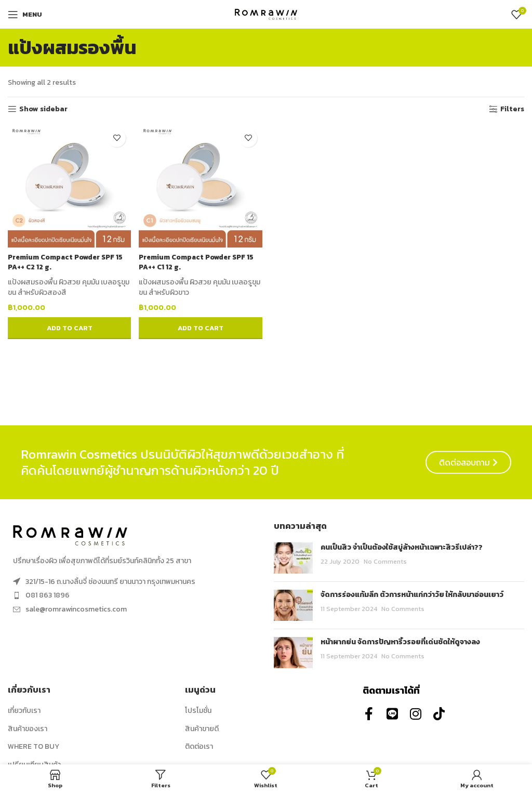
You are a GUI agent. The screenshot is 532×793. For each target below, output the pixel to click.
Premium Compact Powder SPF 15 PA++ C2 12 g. (68, 260)
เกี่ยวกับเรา (24, 711)
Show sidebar (43, 109)
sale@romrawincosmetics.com (76, 609)
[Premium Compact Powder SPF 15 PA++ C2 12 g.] (69, 185)
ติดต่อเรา (199, 747)
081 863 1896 (48, 595)
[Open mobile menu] (25, 15)
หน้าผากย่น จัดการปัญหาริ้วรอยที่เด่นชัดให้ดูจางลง (400, 642)
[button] (69, 327)
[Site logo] (266, 14)
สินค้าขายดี (202, 729)
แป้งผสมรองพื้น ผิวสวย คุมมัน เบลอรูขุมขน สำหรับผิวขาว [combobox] (196, 285)
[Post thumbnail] (293, 558)
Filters (512, 109)
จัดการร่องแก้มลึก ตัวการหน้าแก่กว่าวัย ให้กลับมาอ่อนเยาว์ (412, 595)
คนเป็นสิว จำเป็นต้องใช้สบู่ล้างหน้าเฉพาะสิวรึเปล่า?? (402, 547)
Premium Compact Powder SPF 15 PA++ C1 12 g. (200, 260)
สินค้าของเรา (28, 729)
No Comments (385, 561)
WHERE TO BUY (34, 747)
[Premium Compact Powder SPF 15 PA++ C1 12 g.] (201, 185)
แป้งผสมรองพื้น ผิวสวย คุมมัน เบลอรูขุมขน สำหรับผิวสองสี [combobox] (64, 285)
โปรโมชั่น (198, 711)
